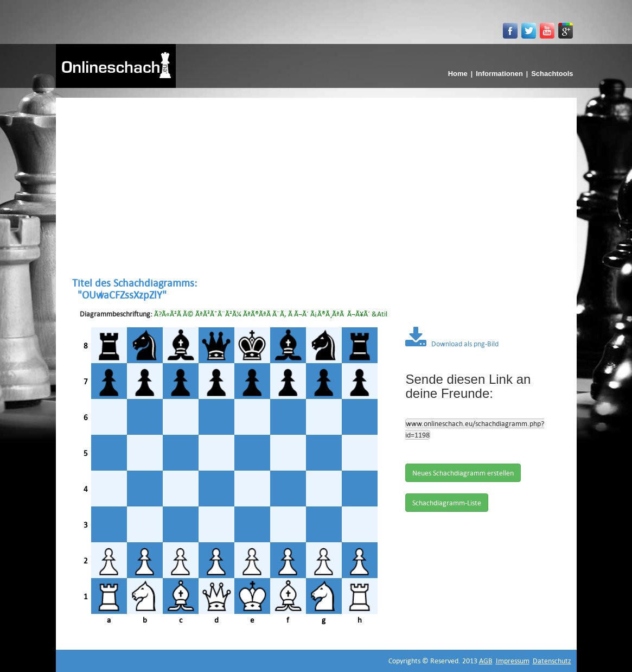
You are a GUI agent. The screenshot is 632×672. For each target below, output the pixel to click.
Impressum (513, 661)
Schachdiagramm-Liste (447, 503)
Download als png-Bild (452, 344)
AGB (486, 661)
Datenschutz (552, 661)
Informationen (499, 74)
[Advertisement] (316, 187)
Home (458, 74)
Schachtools (552, 74)
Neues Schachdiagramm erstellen (463, 473)
